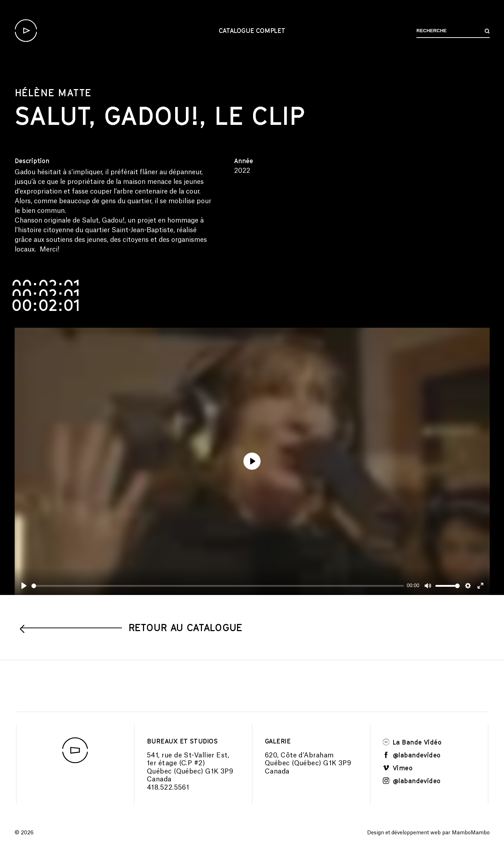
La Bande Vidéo (412, 742)
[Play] (24, 586)
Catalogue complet (252, 30)
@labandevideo (412, 755)
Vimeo (398, 768)
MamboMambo (471, 833)
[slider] (218, 586)
